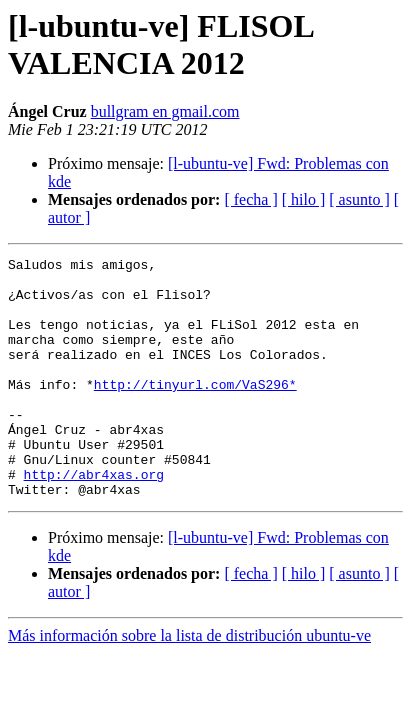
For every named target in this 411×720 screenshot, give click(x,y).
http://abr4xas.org (94, 519)
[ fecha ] (250, 199)
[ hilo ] (304, 199)
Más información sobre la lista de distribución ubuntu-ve (189, 683)
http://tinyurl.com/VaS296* (195, 411)
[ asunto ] (359, 199)
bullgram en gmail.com (165, 111)
